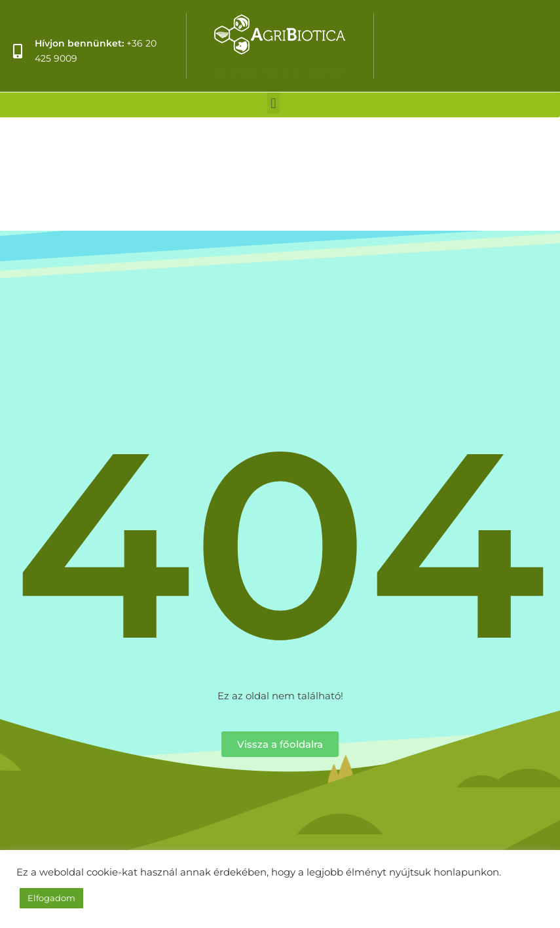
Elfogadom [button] (51, 898)
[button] (273, 103)
